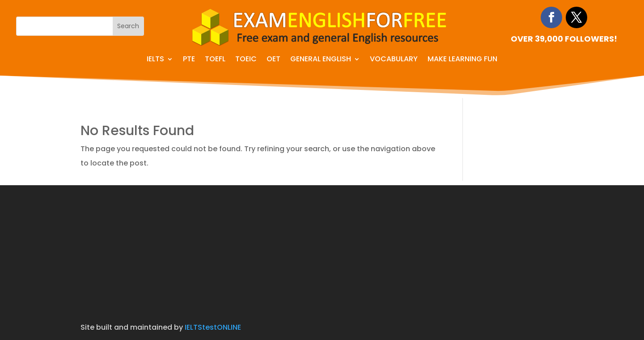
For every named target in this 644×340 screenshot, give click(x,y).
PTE (189, 60)
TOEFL (215, 60)
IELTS (155, 60)
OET (273, 60)
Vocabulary (394, 60)
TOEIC (246, 60)
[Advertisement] (322, 248)
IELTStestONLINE (213, 327)
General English (321, 60)
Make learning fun (462, 60)
